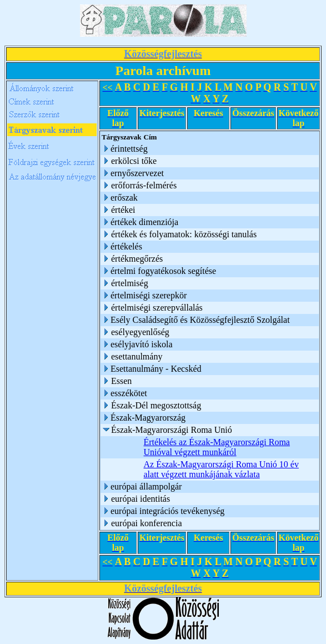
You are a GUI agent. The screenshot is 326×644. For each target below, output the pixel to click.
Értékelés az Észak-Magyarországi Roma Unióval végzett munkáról (217, 447)
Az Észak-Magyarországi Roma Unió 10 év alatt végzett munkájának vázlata (221, 469)
